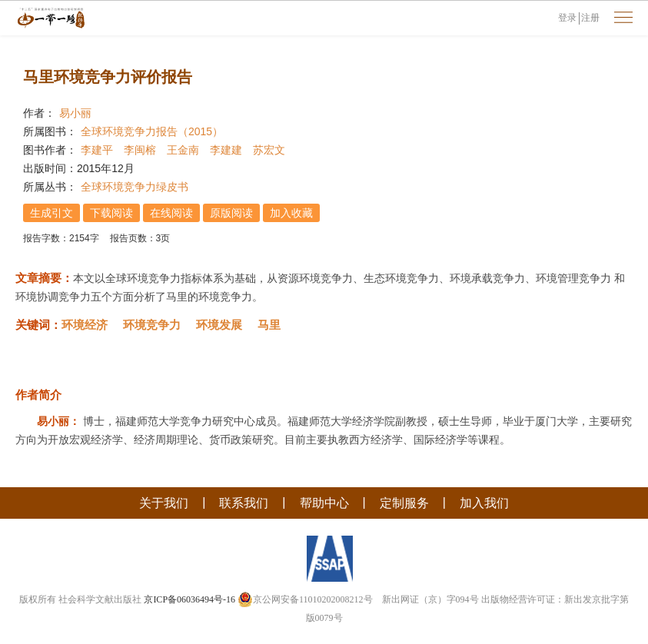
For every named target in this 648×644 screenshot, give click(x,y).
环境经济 (85, 325)
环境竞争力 (152, 325)
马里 (269, 325)
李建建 (226, 150)
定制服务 (404, 503)
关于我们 (164, 503)
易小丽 (75, 113)
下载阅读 (111, 213)
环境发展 (219, 325)
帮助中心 (324, 503)
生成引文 (52, 213)
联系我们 (244, 503)
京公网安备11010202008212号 (305, 599)
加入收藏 (291, 213)
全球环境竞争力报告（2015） (152, 131)
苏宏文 (269, 150)
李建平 (97, 150)
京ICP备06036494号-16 (189, 599)
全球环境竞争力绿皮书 (135, 187)
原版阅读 (231, 213)
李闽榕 (140, 150)
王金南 (183, 150)
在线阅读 (171, 213)
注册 (590, 18)
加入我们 (484, 503)
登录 (567, 18)
